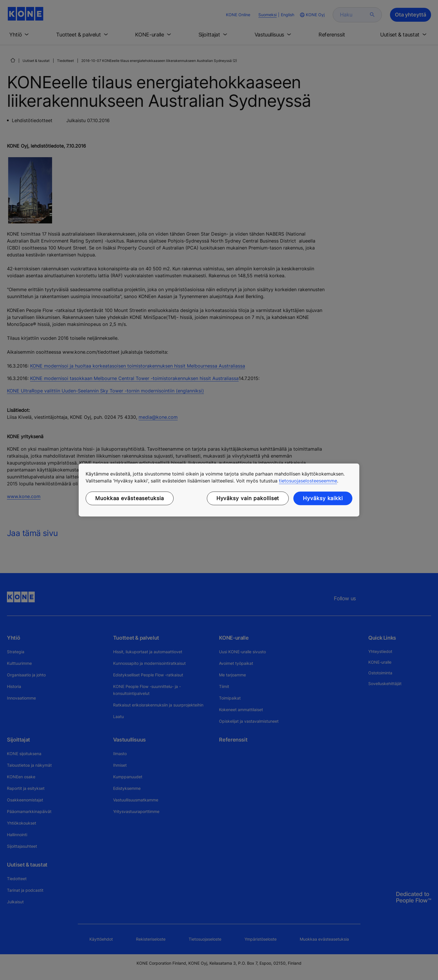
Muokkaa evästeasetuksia (130, 498)
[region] (219, 490)
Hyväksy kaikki (323, 498)
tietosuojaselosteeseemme (308, 481)
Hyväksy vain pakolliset (248, 498)
